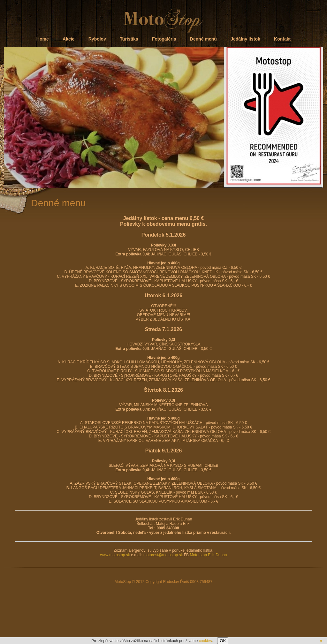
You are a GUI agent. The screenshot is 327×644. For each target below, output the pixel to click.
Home (43, 39)
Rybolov (97, 39)
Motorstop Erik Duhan (208, 555)
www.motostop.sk (115, 555)
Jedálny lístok (245, 39)
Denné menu (203, 39)
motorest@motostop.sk (163, 555)
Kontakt (282, 39)
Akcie (68, 39)
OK (223, 641)
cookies (205, 641)
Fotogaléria (164, 39)
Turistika (129, 39)
